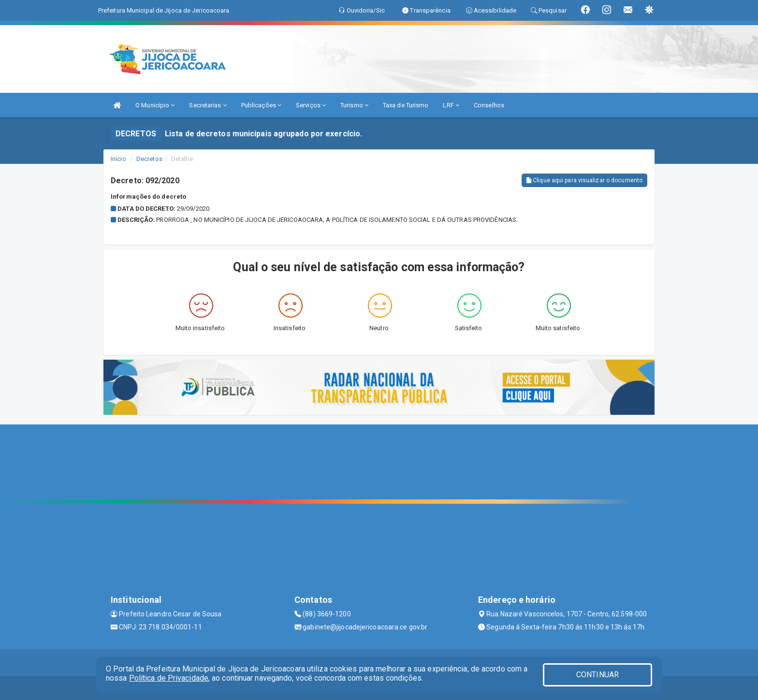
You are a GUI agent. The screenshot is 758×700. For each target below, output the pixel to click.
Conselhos (489, 105)
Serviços (311, 105)
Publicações (261, 105)
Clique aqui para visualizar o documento (584, 180)
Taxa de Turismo (406, 105)
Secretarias (208, 105)
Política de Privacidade (169, 678)
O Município (155, 105)
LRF (451, 105)
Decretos (149, 159)
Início (118, 159)
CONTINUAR (598, 675)
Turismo (354, 105)
